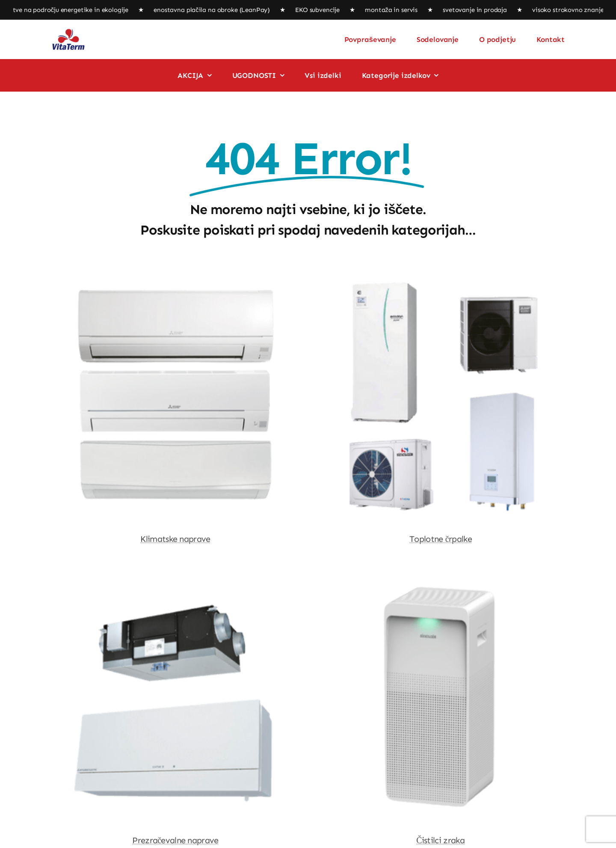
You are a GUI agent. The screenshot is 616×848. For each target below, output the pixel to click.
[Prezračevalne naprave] (175, 581)
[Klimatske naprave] (175, 280)
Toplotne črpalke (441, 540)
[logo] (68, 32)
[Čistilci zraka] (441, 581)
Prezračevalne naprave (175, 841)
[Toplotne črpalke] (441, 280)
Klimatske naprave (175, 540)
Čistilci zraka (441, 841)
